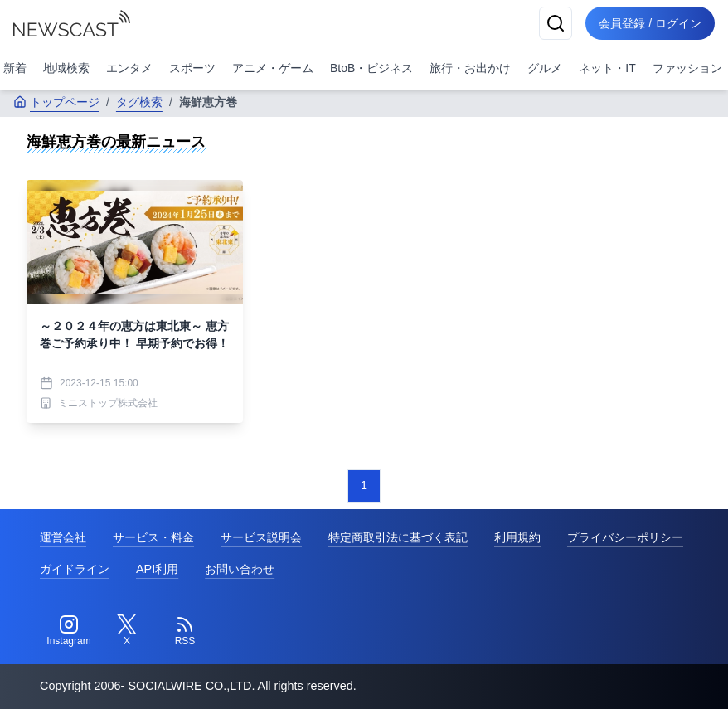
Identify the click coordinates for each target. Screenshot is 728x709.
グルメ (545, 68)
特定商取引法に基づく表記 (398, 537)
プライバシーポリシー (625, 537)
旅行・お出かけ (470, 68)
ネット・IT (607, 68)
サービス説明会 (261, 537)
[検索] (556, 23)
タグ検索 (139, 102)
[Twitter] (127, 631)
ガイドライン (75, 569)
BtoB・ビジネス (371, 68)
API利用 (157, 569)
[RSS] (185, 631)
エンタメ (129, 68)
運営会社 (63, 537)
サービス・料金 (153, 537)
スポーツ (192, 68)
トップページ (56, 102)
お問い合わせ (240, 569)
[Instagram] (69, 631)
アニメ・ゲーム (273, 68)
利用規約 (517, 537)
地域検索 (66, 68)
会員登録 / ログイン (650, 23)
